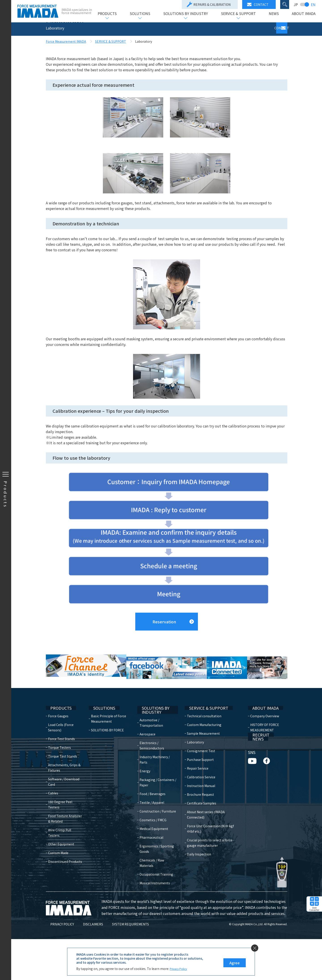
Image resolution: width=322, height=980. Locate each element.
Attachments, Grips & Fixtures (64, 796)
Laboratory (193, 771)
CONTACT (258, 4)
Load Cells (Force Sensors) (61, 756)
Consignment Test (198, 780)
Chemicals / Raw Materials (154, 898)
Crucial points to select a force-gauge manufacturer (212, 866)
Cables (53, 822)
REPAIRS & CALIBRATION (208, 4)
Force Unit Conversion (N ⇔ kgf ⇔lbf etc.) (211, 852)
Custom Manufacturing (201, 754)
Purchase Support (197, 788)
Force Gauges (58, 745)
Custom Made (58, 876)
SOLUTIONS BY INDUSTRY (185, 14)
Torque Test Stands (63, 785)
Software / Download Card (64, 811)
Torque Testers (59, 776)
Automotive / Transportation (154, 753)
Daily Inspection (196, 878)
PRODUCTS (107, 14)
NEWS (274, 14)
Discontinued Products (65, 885)
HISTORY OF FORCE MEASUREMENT (264, 756)
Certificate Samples (199, 832)
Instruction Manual (198, 815)
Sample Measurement (200, 762)
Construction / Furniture (153, 844)
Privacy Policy (180, 969)
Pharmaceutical (154, 873)
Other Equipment (61, 868)
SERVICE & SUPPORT (238, 14)
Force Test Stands (61, 768)
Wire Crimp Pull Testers (66, 859)
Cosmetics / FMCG (155, 855)
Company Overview (264, 745)
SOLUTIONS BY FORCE (109, 759)
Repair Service (195, 797)
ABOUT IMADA (303, 14)
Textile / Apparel (154, 833)
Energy (147, 801)
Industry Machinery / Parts (157, 790)
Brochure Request (198, 823)
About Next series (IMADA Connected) (212, 841)
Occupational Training (152, 912)
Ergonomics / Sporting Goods (154, 884)
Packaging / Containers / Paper (156, 813)
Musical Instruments (157, 924)
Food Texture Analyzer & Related (65, 847)
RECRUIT (255, 769)
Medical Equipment (156, 864)
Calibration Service (198, 806)
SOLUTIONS (140, 14)
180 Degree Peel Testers (60, 833)
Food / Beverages (155, 824)
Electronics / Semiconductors (154, 776)
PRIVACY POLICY (58, 965)
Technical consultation (201, 745)
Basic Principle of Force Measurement (110, 747)
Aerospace (150, 764)
